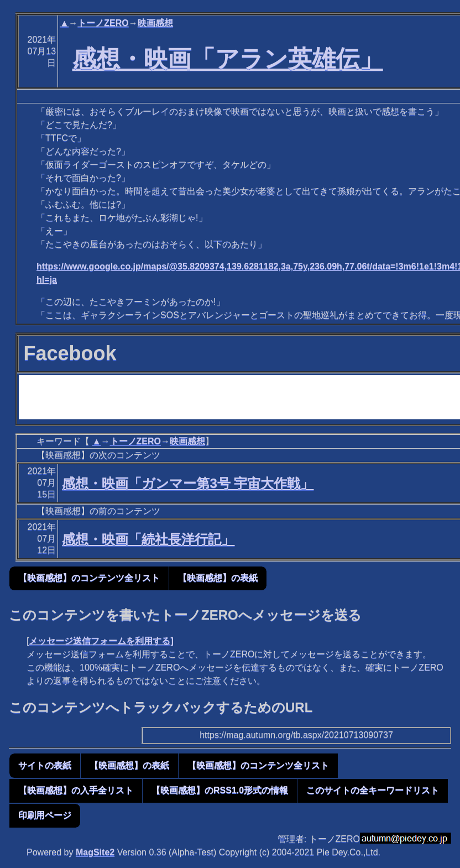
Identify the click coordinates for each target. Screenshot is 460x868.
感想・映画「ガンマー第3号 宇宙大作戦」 (188, 483)
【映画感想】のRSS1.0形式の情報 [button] (220, 790)
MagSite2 (95, 852)
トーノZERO (103, 23)
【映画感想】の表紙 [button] (218, 578)
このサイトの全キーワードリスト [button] (373, 790)
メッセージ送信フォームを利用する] (101, 641)
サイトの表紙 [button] (45, 765)
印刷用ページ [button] (45, 815)
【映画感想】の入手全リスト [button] (76, 790)
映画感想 (155, 23)
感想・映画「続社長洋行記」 (148, 539)
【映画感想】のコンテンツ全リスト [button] (89, 578)
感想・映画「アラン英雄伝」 (228, 59)
